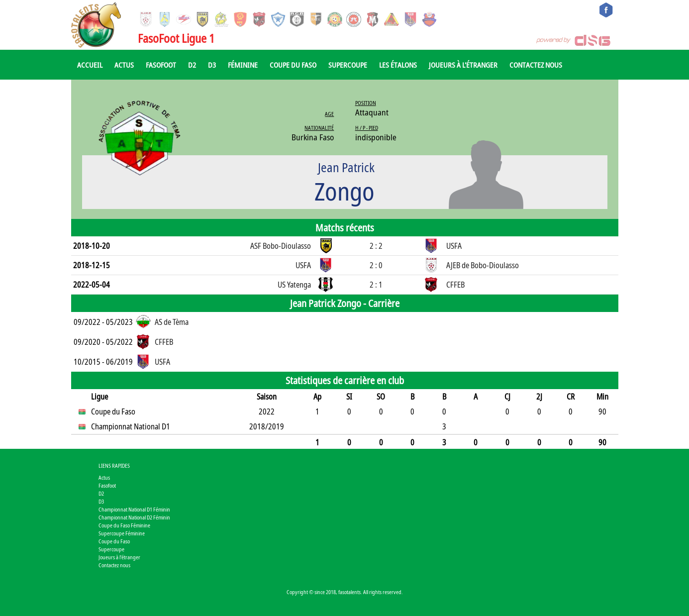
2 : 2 (376, 246)
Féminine (243, 65)
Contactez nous (536, 65)
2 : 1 (376, 285)
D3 (212, 65)
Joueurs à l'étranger (463, 65)
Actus (124, 65)
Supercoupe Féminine (122, 533)
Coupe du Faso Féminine (124, 525)
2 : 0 (376, 265)
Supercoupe (348, 65)
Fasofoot (161, 65)
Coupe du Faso (293, 65)
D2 (192, 65)
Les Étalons (398, 65)
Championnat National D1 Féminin (134, 509)
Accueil (90, 65)
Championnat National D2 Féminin (134, 517)
